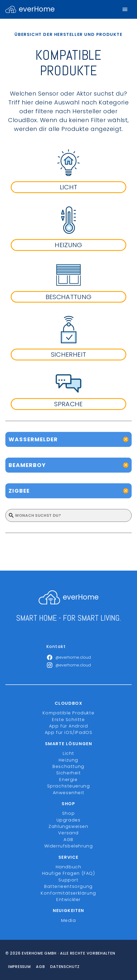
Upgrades (69, 820)
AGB (68, 840)
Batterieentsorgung (68, 886)
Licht (68, 753)
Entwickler (68, 900)
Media (69, 920)
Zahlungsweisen (68, 826)
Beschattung (68, 766)
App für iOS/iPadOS (69, 732)
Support (68, 880)
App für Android (69, 726)
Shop (68, 813)
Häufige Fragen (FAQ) (69, 873)
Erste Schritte (68, 720)
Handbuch (69, 867)
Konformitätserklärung (68, 893)
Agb (40, 967)
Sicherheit (69, 773)
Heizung (68, 760)
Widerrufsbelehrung (69, 846)
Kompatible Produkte (68, 713)
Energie (68, 780)
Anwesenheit (69, 793)
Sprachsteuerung (69, 786)
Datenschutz (65, 967)
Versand (68, 833)
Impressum (19, 967)
